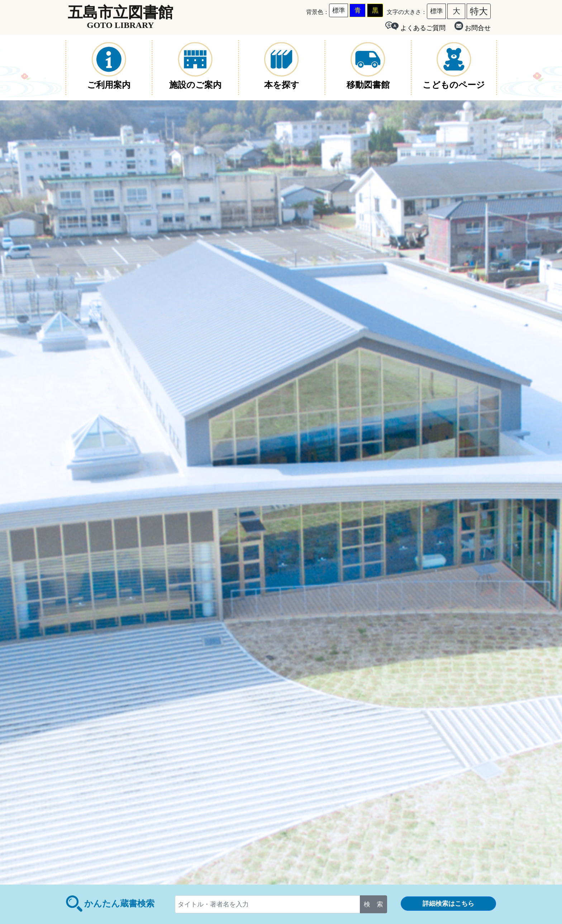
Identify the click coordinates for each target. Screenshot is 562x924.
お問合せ (473, 27)
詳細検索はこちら (448, 904)
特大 (479, 11)
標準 (339, 10)
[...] (268, 904)
